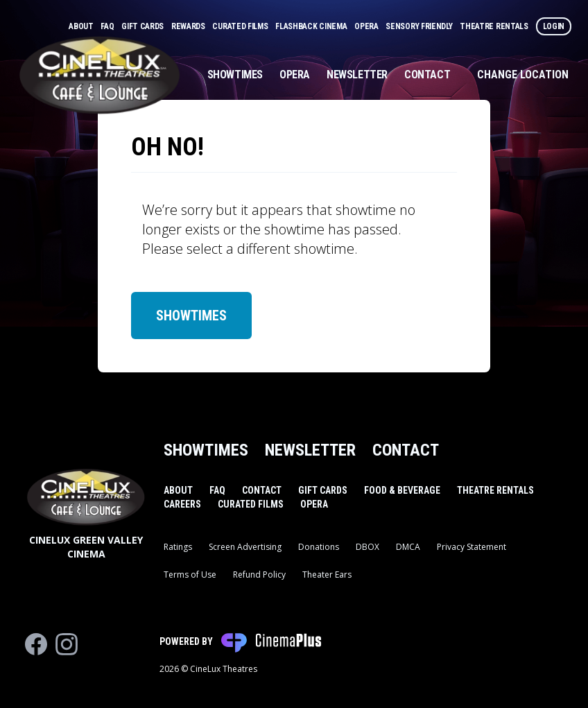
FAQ (108, 26)
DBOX (367, 547)
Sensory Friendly (420, 26)
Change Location (523, 75)
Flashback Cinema (312, 26)
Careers (182, 504)
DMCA (408, 547)
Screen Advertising (245, 547)
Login (554, 26)
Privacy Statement (472, 547)
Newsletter (357, 75)
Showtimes (235, 75)
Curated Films (241, 26)
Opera (367, 26)
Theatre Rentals (495, 26)
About (82, 26)
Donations (319, 547)
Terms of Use (190, 575)
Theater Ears (327, 575)
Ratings (178, 547)
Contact (427, 75)
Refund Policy (259, 575)
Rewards (189, 26)
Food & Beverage (402, 490)
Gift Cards (144, 26)
